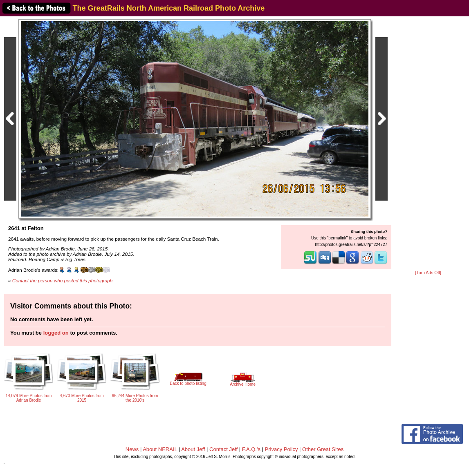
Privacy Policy (282, 449)
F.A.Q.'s (251, 449)
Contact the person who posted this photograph (63, 280)
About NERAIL (160, 449)
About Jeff (193, 449)
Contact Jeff (223, 449)
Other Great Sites (323, 449)
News (132, 449)
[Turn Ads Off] (428, 273)
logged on (56, 333)
